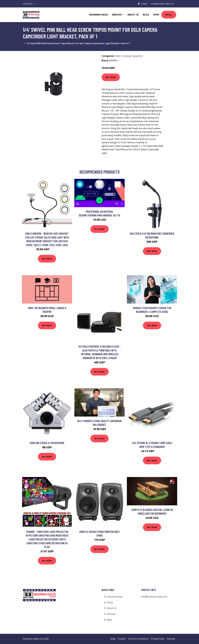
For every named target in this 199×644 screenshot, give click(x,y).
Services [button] (117, 15)
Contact (122, 639)
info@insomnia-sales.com (162, 4)
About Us (133, 15)
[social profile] (35, 4)
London (144, 4)
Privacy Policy (158, 639)
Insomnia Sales (99, 15)
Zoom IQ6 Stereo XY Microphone (47, 443)
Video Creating (123, 56)
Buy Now (111, 77)
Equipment (137, 56)
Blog (146, 15)
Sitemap (171, 639)
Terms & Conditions (138, 639)
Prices (169, 15)
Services (111, 614)
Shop (156, 15)
